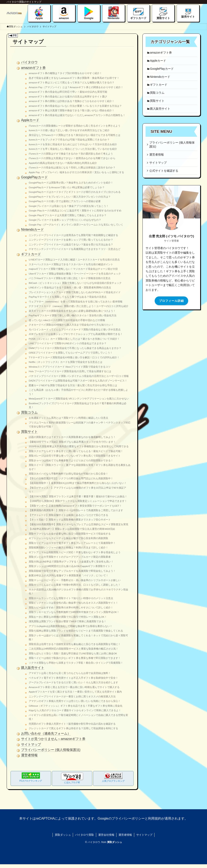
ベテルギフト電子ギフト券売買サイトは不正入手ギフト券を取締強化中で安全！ (73, 678)
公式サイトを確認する (164, 177)
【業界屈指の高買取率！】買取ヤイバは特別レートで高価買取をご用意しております (76, 510)
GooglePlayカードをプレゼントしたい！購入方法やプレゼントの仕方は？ (70, 197)
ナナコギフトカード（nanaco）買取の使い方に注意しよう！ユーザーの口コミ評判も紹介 (79, 306)
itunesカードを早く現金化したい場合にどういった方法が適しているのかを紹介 (73, 149)
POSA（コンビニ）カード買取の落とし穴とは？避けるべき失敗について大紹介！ (74, 339)
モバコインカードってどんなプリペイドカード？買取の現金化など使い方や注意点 (75, 329)
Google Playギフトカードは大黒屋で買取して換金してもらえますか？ (68, 215)
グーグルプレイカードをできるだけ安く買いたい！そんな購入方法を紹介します (73, 682)
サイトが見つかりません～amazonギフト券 (53, 739)
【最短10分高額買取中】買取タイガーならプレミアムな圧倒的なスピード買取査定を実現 (78, 524)
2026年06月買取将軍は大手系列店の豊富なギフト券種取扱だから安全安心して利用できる (79, 446)
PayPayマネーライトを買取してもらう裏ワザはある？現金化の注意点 (68, 297)
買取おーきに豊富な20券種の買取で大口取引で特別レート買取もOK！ (68, 617)
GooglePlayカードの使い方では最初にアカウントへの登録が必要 (65, 201)
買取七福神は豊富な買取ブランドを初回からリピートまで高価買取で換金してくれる (76, 631)
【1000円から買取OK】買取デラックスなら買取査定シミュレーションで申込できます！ (78, 501)
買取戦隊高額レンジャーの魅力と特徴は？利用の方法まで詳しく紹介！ (68, 547)
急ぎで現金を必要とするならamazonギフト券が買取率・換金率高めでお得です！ (74, 78)
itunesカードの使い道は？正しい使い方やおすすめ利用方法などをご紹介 (69, 130)
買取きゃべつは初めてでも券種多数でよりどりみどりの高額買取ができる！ (71, 460)
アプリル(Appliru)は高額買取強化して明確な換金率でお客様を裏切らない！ (71, 626)
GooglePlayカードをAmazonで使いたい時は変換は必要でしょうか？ (67, 187)
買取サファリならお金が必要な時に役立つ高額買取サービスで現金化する (70, 534)
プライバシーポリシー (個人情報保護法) (51, 750)
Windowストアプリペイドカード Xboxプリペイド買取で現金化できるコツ (70, 367)
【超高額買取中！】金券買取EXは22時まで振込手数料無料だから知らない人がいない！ (78, 483)
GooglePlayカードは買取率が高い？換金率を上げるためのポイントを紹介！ (71, 183)
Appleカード (30, 120)
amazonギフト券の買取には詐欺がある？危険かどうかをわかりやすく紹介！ (72, 101)
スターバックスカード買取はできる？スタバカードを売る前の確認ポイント (71, 264)
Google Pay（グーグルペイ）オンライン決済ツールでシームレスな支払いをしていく (76, 225)
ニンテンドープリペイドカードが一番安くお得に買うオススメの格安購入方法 (72, 696)
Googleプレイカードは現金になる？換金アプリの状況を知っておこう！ (69, 206)
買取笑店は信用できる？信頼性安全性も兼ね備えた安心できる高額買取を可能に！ (75, 644)
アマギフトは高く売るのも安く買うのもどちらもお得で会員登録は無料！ (70, 673)
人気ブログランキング (113, 777)
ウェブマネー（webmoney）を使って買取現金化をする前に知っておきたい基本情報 (76, 302)
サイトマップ (31, 744)
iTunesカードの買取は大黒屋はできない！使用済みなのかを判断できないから (72, 158)
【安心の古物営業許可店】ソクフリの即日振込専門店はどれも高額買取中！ (71, 478)
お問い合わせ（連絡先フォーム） (46, 733)
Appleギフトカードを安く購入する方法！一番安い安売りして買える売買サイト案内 (75, 692)
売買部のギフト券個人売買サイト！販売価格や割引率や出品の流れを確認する (72, 724)
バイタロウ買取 (84, 835)
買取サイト (29, 432)
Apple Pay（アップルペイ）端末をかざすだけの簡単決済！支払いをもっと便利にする (76, 172)
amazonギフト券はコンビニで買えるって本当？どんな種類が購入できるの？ (72, 82)
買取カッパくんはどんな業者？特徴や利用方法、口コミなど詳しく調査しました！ (75, 585)
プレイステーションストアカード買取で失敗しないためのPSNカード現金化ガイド (75, 292)
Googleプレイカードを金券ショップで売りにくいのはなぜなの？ (65, 220)
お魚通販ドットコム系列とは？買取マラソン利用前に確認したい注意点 (68, 418)
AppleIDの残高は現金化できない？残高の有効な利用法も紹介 (63, 163)
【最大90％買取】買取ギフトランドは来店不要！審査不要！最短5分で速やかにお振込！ (78, 496)
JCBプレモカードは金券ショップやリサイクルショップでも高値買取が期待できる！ (76, 334)
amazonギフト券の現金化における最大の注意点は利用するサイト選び (68, 97)
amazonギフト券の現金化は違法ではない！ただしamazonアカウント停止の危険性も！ (77, 115)
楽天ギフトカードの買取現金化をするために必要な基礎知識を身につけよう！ (72, 311)
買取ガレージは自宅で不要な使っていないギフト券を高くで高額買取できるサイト (75, 456)
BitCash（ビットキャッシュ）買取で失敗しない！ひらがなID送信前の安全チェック (75, 283)
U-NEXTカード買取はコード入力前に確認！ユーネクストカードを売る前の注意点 (74, 260)
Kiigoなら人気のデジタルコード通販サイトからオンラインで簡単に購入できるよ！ (75, 710)
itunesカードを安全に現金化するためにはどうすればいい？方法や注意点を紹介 (73, 144)
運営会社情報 (106, 835)
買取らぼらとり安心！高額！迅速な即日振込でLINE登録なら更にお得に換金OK (73, 653)
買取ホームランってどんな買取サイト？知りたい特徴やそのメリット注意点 (71, 598)
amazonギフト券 (33, 68)
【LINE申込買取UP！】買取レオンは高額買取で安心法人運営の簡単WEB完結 (72, 529)
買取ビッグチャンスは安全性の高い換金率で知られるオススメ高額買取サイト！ (73, 603)
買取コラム (29, 412)
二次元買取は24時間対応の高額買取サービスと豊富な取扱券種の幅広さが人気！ (74, 649)
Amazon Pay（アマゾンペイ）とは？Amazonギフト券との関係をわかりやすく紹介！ (76, 87)
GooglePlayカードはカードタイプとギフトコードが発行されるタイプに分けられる (75, 192)
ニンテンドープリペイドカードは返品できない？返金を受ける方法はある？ (71, 244)
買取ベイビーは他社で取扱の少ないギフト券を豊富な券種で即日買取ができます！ (75, 658)
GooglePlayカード (34, 177)
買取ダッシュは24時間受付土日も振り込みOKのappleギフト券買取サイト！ (71, 566)
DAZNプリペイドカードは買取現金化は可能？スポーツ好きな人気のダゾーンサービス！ (78, 381)
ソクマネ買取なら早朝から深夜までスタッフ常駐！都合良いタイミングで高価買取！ (76, 663)
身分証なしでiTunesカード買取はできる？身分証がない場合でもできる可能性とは (75, 135)
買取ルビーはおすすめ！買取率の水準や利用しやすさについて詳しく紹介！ (71, 607)
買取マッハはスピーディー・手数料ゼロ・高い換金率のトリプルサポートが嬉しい (75, 580)
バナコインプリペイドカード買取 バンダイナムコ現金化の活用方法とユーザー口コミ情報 (79, 376)
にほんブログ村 (72, 778)
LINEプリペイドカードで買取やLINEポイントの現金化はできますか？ (68, 343)
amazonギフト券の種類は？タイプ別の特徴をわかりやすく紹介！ (65, 73)
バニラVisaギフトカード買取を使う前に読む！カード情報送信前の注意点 (70, 278)
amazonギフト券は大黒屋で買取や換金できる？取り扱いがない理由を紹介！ (72, 110)
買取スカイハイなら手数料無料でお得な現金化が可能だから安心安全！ (68, 474)
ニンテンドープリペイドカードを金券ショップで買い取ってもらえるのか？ (71, 240)
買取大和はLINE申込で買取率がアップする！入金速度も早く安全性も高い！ (71, 562)
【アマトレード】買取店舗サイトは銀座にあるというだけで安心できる (68, 515)
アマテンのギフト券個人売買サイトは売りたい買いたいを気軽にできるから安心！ (75, 701)
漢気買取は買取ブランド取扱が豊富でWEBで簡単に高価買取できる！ (68, 621)
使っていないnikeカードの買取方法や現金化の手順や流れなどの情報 (67, 320)
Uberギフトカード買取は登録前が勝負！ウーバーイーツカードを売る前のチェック (75, 274)
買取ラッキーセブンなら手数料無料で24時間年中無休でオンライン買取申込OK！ (74, 612)
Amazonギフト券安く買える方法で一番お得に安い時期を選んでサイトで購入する (74, 687)
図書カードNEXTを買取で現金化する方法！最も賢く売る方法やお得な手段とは (73, 385)
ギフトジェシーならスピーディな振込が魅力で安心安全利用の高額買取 (68, 538)
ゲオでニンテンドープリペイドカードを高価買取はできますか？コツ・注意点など (75, 249)
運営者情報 (29, 755)
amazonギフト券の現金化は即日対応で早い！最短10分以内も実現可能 (68, 92)
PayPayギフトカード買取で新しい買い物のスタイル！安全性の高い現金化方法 (73, 315)
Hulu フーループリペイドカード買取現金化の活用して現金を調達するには (70, 371)
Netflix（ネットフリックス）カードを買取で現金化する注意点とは (66, 362)
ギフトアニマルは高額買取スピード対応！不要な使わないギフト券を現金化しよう (75, 552)
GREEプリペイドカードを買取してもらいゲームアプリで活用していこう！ (71, 353)
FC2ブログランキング (31, 777)
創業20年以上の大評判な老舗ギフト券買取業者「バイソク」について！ (69, 575)
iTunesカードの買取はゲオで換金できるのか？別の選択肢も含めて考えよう (71, 154)
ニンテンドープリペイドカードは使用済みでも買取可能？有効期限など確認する (73, 235)
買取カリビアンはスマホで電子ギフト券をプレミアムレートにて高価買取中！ (72, 543)
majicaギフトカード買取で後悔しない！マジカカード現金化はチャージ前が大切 (73, 269)
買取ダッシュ (15, 27)
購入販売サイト (33, 668)
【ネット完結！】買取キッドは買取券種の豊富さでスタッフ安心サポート (70, 520)
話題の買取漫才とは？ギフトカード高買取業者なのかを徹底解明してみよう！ (72, 437)
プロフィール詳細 (171, 308)
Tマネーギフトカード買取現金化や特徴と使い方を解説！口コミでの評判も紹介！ (74, 357)
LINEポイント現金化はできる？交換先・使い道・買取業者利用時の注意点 (70, 287)
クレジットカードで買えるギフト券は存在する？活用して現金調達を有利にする (73, 728)
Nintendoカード (32, 230)
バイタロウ (29, 62)
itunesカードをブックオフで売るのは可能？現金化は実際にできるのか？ (69, 140)
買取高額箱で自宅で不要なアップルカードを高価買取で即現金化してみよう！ (72, 571)
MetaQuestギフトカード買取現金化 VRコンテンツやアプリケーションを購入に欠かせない (79, 399)
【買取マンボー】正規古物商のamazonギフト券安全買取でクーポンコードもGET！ (75, 506)
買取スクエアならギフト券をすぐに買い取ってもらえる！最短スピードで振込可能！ (76, 451)
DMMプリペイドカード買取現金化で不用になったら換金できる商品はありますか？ (75, 348)
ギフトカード (31, 254)
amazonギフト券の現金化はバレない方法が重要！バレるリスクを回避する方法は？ (75, 106)
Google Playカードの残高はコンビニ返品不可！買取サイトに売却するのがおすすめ (75, 210)
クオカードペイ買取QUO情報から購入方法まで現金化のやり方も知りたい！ (71, 325)
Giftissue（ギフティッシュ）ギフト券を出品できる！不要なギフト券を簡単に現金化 (76, 706)
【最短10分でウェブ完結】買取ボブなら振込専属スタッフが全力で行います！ (72, 442)
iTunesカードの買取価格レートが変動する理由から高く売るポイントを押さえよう (75, 126)
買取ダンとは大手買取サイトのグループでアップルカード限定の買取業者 (70, 557)
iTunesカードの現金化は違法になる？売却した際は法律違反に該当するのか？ (72, 167)
